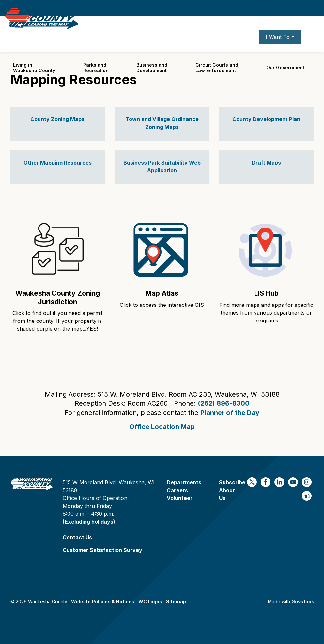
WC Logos (150, 601)
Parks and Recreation (96, 81)
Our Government (285, 81)
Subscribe (232, 482)
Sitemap (176, 601)
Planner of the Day (230, 413)
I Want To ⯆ (280, 51)
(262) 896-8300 (224, 403)
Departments (184, 482)
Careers (222, 50)
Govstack (303, 601)
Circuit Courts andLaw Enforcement (217, 81)
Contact (245, 50)
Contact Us (77, 537)
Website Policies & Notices (103, 601)
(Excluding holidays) (89, 522)
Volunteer (180, 498)
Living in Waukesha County (34, 81)
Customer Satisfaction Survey (102, 550)
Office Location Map (162, 427)
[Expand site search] (313, 51)
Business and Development (152, 81)
